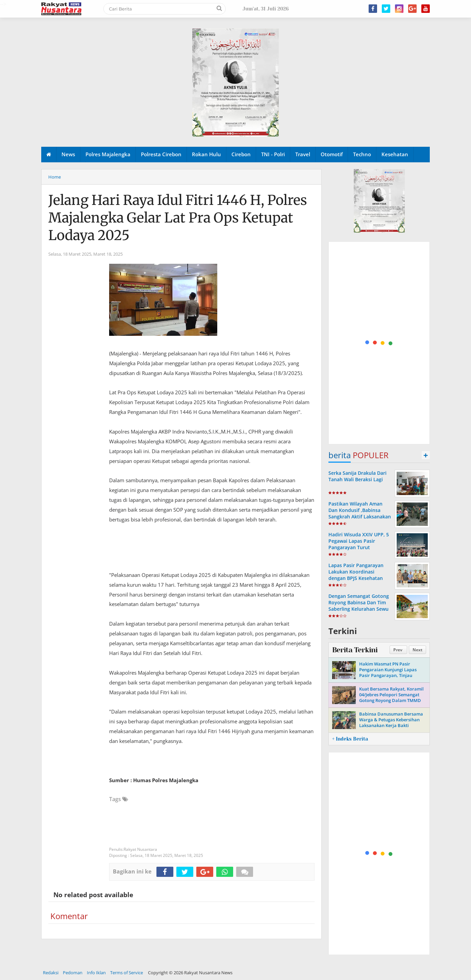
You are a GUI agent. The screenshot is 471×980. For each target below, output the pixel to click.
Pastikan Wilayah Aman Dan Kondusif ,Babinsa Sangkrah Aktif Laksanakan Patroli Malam (360, 514)
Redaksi (51, 973)
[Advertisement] (379, 343)
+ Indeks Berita (350, 739)
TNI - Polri (273, 154)
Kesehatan (395, 154)
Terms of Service (127, 973)
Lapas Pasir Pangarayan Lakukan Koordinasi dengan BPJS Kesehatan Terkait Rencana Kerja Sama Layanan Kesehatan (358, 578)
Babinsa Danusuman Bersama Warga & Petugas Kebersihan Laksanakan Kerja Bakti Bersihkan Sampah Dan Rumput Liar (393, 725)
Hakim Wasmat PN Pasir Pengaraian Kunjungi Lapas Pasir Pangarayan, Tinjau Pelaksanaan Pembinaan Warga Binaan (393, 675)
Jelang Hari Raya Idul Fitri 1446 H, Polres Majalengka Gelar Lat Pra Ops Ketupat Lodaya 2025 (178, 218)
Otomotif (332, 154)
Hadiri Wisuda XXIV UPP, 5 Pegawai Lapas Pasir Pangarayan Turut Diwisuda (359, 544)
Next (417, 650)
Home (55, 177)
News (68, 154)
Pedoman (73, 973)
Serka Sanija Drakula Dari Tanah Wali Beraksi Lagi (357, 476)
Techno (362, 154)
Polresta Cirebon (161, 154)
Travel (303, 154)
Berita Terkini (355, 650)
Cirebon (241, 154)
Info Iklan (96, 973)
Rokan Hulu (206, 154)
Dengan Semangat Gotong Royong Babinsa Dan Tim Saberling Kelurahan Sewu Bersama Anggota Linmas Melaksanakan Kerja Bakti (359, 609)
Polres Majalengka (108, 154)
